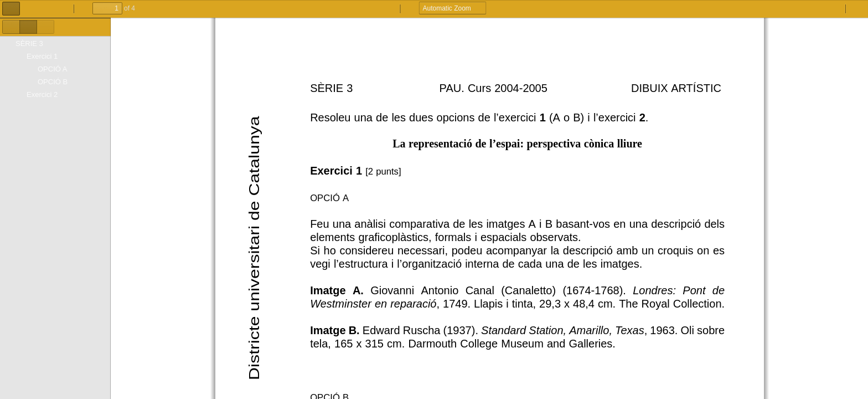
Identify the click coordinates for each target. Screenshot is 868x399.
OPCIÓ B (53, 82)
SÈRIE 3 (29, 44)
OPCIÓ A (52, 69)
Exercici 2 (42, 94)
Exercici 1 (42, 56)
